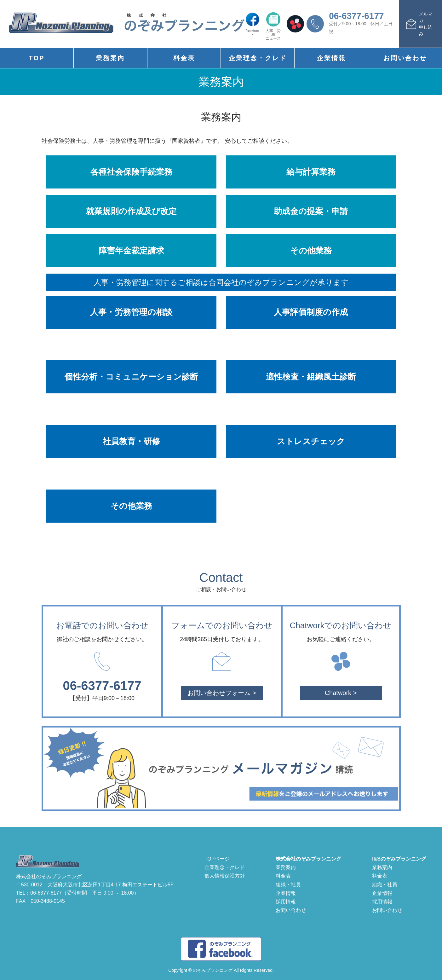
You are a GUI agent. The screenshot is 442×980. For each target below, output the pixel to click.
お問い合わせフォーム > (222, 693)
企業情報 (331, 58)
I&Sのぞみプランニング (399, 859)
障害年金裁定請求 (131, 251)
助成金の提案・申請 (311, 211)
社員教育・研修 (131, 441)
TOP (37, 58)
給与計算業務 (311, 172)
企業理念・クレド (258, 58)
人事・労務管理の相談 (131, 312)
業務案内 (110, 58)
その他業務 (311, 251)
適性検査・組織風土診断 (311, 377)
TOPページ (217, 859)
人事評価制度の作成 (311, 312)
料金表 (184, 58)
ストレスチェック (311, 441)
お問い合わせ (405, 58)
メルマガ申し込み (426, 24)
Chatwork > (341, 693)
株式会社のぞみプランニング (308, 859)
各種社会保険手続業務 (131, 172)
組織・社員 (288, 885)
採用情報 (286, 902)
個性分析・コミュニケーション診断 (131, 377)
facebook (253, 24)
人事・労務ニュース (273, 26)
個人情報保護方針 (225, 876)
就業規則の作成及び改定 (131, 211)
